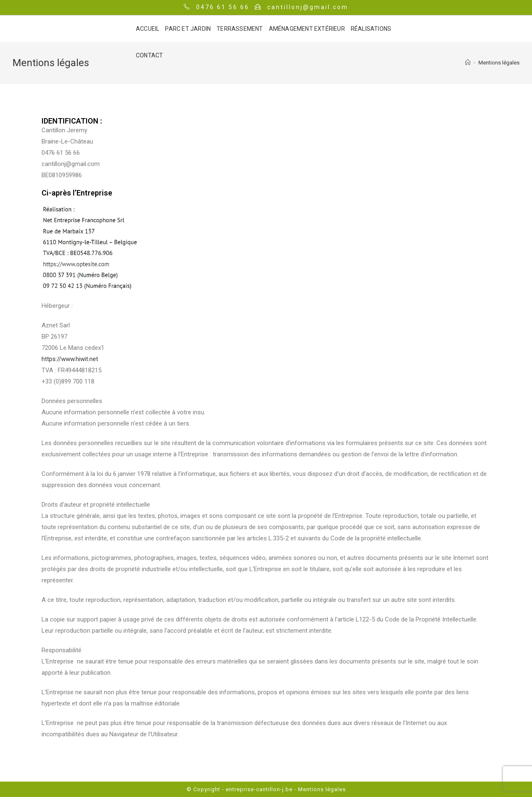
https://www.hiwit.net (70, 359)
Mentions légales (321, 789)
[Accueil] (468, 63)
